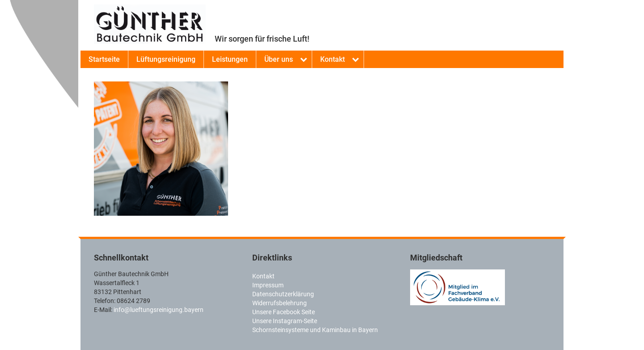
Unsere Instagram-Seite (285, 321)
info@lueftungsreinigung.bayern (159, 310)
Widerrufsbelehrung (280, 303)
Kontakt (333, 59)
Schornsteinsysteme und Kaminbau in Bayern (315, 330)
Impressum (268, 285)
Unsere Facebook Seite (284, 312)
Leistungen (230, 59)
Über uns (279, 59)
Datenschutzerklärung (283, 294)
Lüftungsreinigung (166, 59)
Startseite (104, 59)
